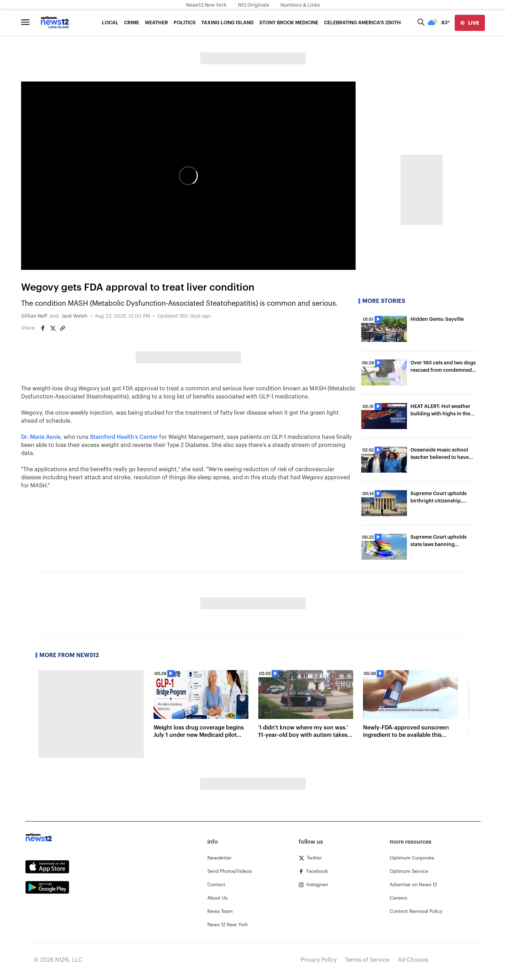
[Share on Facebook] (43, 328)
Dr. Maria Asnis (41, 437)
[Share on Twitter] (53, 328)
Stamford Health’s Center (124, 437)
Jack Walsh (74, 316)
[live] (470, 23)
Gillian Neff (34, 316)
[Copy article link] (63, 328)
